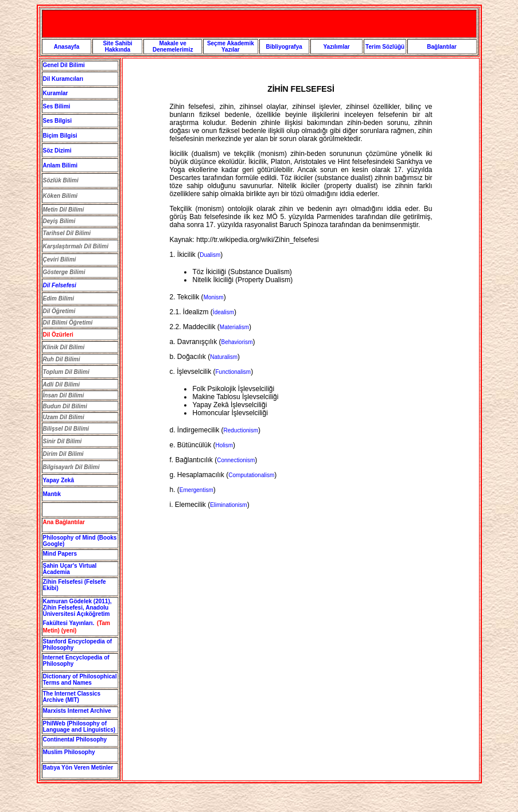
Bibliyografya (284, 47)
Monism (214, 297)
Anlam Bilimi (61, 165)
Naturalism (224, 357)
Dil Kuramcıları (63, 79)
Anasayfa (67, 47)
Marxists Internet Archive (77, 711)
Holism (225, 445)
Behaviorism (237, 342)
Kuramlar (56, 93)
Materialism (234, 327)
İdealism (223, 312)
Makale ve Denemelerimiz (173, 46)
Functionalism (233, 372)
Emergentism (196, 490)
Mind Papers (60, 554)
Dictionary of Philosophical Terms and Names (80, 680)
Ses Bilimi (57, 106)
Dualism (210, 255)
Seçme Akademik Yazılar (231, 46)
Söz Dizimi (57, 151)
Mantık (52, 494)
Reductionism (241, 430)
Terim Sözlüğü (385, 47)
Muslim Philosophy (69, 752)
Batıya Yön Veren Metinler (78, 768)
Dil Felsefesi (60, 285)
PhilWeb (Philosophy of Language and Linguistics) (79, 727)
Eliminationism (228, 505)
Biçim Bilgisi (60, 136)
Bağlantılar (442, 47)
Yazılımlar (336, 47)
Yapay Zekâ (59, 480)
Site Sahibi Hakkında (117, 46)
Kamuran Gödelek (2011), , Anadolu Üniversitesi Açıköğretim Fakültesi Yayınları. (77, 612)
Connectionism (236, 460)
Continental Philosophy (75, 739)
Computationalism (251, 475)
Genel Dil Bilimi (64, 65)
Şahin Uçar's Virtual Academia (70, 569)
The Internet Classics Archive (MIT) (72, 697)
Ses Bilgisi (58, 121)
